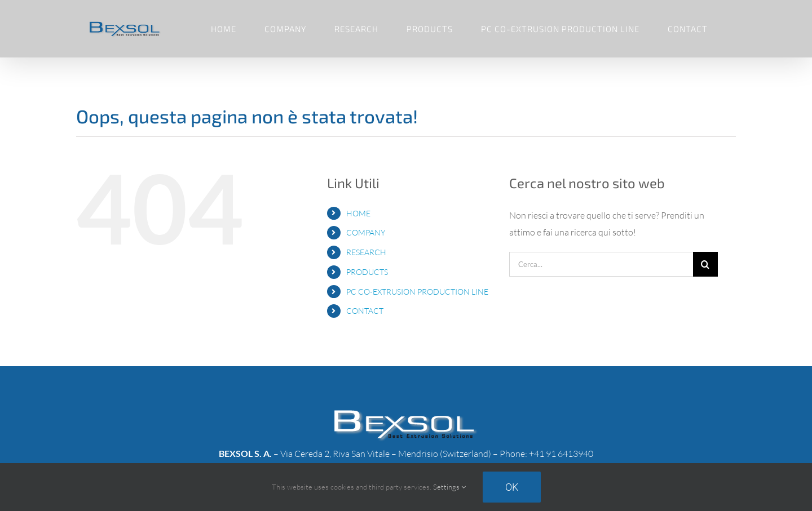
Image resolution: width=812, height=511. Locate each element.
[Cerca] (705, 264)
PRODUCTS (367, 272)
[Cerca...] (601, 264)
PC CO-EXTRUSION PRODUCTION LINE (417, 292)
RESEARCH (366, 252)
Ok (512, 487)
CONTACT (365, 311)
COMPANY (366, 232)
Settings (449, 487)
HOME (358, 213)
